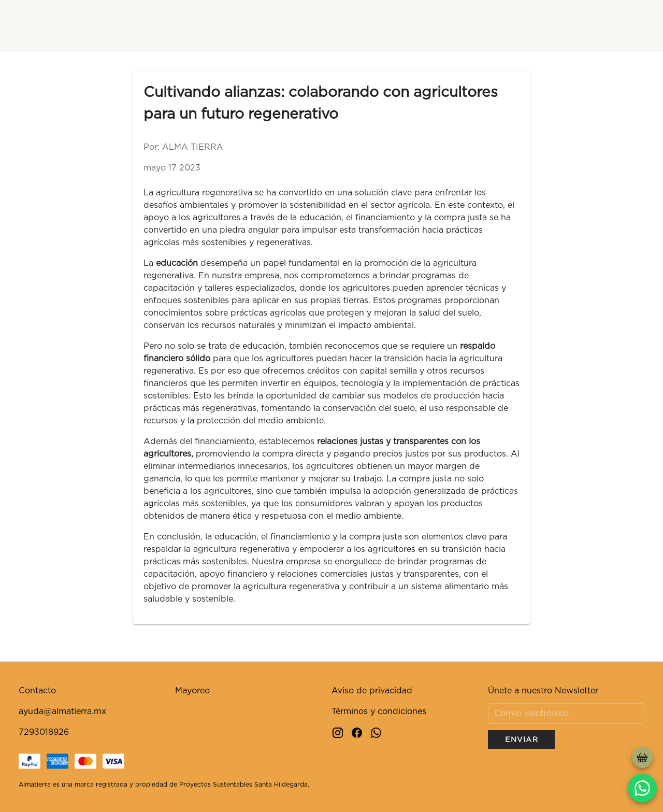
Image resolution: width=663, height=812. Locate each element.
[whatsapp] (642, 788)
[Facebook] (357, 732)
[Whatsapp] (376, 732)
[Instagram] (338, 732)
